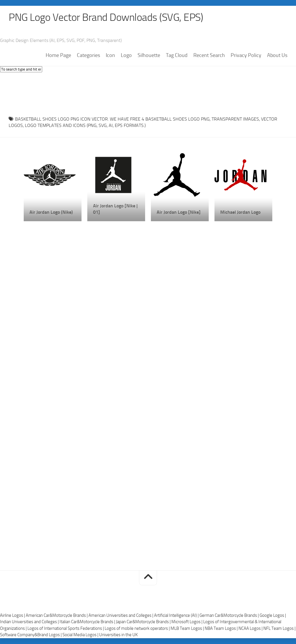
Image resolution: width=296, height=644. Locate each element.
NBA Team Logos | (222, 628)
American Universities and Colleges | (121, 615)
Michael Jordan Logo (240, 212)
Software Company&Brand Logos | (31, 635)
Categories (88, 55)
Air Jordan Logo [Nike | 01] (115, 209)
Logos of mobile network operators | (138, 628)
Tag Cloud (177, 55)
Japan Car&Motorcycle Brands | (144, 622)
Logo (126, 55)
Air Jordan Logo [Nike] (179, 212)
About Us (277, 55)
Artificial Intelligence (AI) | (177, 615)
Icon (110, 55)
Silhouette (149, 55)
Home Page (58, 55)
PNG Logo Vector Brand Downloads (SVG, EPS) (106, 17)
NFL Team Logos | (279, 628)
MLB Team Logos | (188, 628)
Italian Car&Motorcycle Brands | (88, 622)
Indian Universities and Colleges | (30, 622)
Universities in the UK (118, 635)
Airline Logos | (13, 615)
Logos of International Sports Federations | (66, 628)
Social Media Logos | (81, 635)
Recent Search (209, 55)
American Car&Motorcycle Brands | (57, 615)
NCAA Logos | (251, 628)
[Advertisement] (148, 93)
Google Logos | (273, 615)
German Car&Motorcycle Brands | (230, 615)
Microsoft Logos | (187, 622)
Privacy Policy (246, 55)
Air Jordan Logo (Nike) (51, 212)
